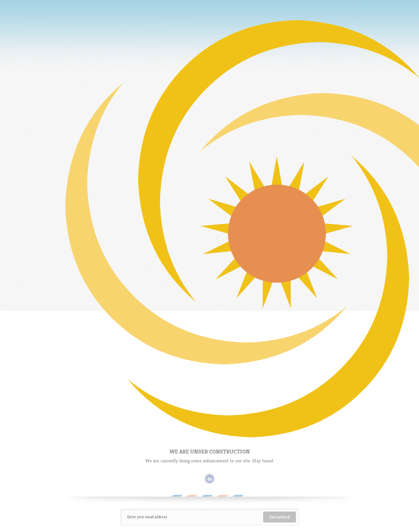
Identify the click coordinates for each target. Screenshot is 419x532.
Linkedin (209, 479)
